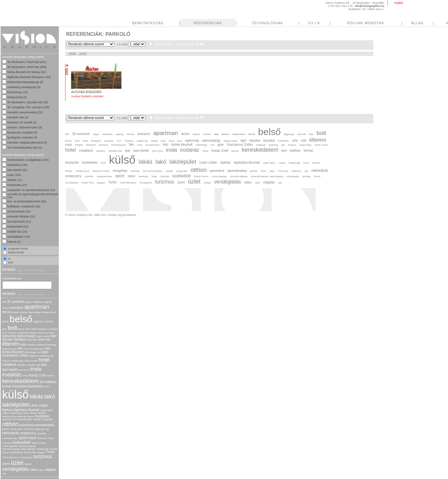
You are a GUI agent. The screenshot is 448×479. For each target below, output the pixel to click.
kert (42, 382)
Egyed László (43, 336)
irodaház (12, 375)
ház (52, 356)
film (20, 349)
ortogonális (47, 419)
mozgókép (42, 416)
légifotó (7, 410)
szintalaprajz (42, 449)
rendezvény (28, 433)
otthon (10, 424)
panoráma (27, 425)
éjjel (54, 336)
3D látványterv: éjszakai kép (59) (28, 102)
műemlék (7, 419)
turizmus (43, 456)
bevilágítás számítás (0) (22, 138)
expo (24, 344)
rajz (48, 429)
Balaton (38, 312)
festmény (52, 345)
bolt (12, 328)
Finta (26, 349)
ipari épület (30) (17, 170)
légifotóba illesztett (27, 410)
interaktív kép (34, 365)
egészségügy (26, 336)
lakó (50, 396)
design (33, 333)
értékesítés (32, 340)
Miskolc (42, 413)
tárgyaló (41, 452)
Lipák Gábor (46, 410)
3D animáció (16, 302)
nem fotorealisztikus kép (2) (25, 148)
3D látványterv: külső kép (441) (27, 62)
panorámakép (44, 425)
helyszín (6, 361)
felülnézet (41, 345)
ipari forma (24, 370)
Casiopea (53, 329)
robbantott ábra (10, 438)
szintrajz (53, 449)
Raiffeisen (40, 429)
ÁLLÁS (417, 23)
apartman (37, 307)
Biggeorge (39, 321)
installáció (9, 365)
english (399, 3)
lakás (36, 396)
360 (4, 302)
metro (25, 413)
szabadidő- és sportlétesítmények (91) (31, 190)
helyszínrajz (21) (18, 92)
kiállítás (51, 382)
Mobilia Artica (9, 417)
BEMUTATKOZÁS (148, 23)
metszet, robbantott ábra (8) (25, 127)
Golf (39, 352)
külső (15, 394)
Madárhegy (16, 413)
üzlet (17, 463)
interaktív (22, 365)
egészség (9, 336)
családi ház (23, 333)
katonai (50, 376)
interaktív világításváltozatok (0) (27, 143)
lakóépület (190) (17, 165)
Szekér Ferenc (39, 443)
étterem (11, 344)
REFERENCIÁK (208, 23)
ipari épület (10, 370)
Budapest (42, 329)
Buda (34, 329)
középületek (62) (18, 227)
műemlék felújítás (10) (21, 217)
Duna (46, 333)
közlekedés (35, 386)
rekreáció (11, 433)
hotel (44, 360)
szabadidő (21, 442)
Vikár (41, 470)
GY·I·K (314, 23)
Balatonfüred (49, 312)
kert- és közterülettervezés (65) (27, 201)
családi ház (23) (17, 232)
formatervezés (37, 349)
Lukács (6, 413)
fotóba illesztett (13, 352)
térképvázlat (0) (17, 97)
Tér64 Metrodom (11, 457)
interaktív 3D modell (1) (22, 122)
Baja (31, 312)
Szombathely (16, 452)
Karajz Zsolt (37, 375)
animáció (17, 308)
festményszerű (10, 349)
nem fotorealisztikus (22, 419)
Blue (4, 329)
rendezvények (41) (19, 211)
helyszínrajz (17, 361)
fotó (48, 349)
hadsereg (44, 356)
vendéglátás (16, 469)
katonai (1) (14, 242)
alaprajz (48, 302)
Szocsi (6, 452)
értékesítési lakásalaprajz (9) (25, 82)
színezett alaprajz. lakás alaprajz (19, 449)
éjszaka (8, 339)
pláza (20, 429)
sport (23, 438)
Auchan (24, 312)
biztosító (49, 321)
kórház (7, 386)
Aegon (29, 302)
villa (4, 473)
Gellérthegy (30, 352)
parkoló (6, 429)
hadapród (34, 356)
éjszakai (20, 339)
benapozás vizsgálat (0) (22, 132)
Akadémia (38, 302)
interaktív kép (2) (18, 117)
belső (21, 319)
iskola (25, 376)
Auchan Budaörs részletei (87, 96)
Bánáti (5, 321)
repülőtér (42, 434)
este (41, 339)
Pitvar (14, 429)
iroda (36, 369)
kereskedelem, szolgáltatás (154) (28, 160)
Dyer (52, 333)
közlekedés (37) (17, 185)
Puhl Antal (29, 429)
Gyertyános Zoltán (15, 355)
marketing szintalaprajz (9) (24, 87)
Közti (47, 387)
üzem (6, 464)
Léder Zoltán (39, 406)
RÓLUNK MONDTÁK (366, 23)
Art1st (6, 312)
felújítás (32, 345)
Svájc (51, 438)
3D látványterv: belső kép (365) (27, 67)
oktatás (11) (15, 180)
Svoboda (7, 443)
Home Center (31, 361)
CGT (5, 333)
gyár (45, 352)
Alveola (6, 308)
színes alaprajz (10, 446)
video (34, 470)
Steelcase (42, 438)
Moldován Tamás (25, 417)
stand (33, 438)
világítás (50, 470)
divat (40, 333)
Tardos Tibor (30, 452)
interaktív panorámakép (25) (25, 112)
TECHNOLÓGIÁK (268, 23)
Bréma (22, 329)
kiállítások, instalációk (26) (24, 206)
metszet (33, 413)
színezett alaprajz (27, 446)
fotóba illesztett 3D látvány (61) (27, 72)
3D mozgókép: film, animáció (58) (28, 107)
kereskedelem (20, 381)
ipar (44, 365)
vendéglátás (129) (19, 237)
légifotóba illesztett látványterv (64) (29, 77)
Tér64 (50, 452)
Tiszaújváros (26, 457)
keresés (24, 269)
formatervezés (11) (19, 222)
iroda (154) (14, 175)
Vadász (28, 464)
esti (48, 339)
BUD (28, 329)
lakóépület (16, 405)
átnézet (15, 312)
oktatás (37, 419)
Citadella (12, 333)
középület (19, 386)
